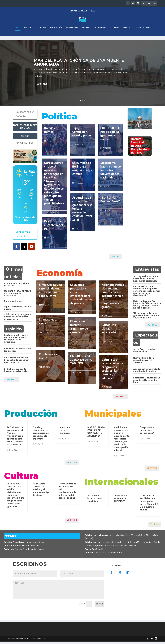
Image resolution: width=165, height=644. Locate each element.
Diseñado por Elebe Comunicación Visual (32, 641)
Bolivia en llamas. (14, 304)
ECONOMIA (42, 35)
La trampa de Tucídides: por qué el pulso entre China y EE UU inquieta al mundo (149, 505)
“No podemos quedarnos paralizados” (147, 433)
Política (29, 35)
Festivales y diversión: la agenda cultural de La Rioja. (147, 382)
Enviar (99, 606)
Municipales (72, 35)
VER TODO (11, 382)
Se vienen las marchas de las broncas (18, 352)
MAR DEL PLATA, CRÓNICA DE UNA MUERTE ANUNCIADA (18, 296)
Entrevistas (100, 35)
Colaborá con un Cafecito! (25, 117)
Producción (56, 35)
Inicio (18, 35)
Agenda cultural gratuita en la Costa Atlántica (147, 372)
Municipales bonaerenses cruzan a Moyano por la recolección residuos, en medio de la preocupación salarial (122, 441)
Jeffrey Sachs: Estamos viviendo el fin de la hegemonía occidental (146, 281)
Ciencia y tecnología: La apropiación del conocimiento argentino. (41, 435)
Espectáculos (143, 35)
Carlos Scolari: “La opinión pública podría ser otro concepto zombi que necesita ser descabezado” (147, 293)
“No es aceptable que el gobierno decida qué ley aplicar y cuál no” (146, 318)
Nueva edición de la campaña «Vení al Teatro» (144, 363)
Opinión (86, 35)
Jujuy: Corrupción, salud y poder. (18, 310)
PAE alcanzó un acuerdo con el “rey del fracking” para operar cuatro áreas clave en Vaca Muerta (15, 438)
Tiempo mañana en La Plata (25, 221)
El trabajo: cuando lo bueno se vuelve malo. (16, 373)
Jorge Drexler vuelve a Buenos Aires (145, 353)
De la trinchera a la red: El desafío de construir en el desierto (17, 362)
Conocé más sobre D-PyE (23, 236)
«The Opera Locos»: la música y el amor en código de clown (41, 492)
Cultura (115, 35)
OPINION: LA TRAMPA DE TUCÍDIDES (120, 501)
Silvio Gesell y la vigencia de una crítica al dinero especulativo (18, 319)
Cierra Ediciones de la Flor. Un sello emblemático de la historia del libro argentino (67, 493)
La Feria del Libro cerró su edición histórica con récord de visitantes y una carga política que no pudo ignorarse (16, 497)
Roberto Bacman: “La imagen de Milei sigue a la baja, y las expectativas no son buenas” (147, 307)
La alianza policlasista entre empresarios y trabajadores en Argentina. (16, 341)
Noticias (127, 35)
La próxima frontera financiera (64, 433)
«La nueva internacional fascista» (17, 287)
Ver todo (116, 259)
